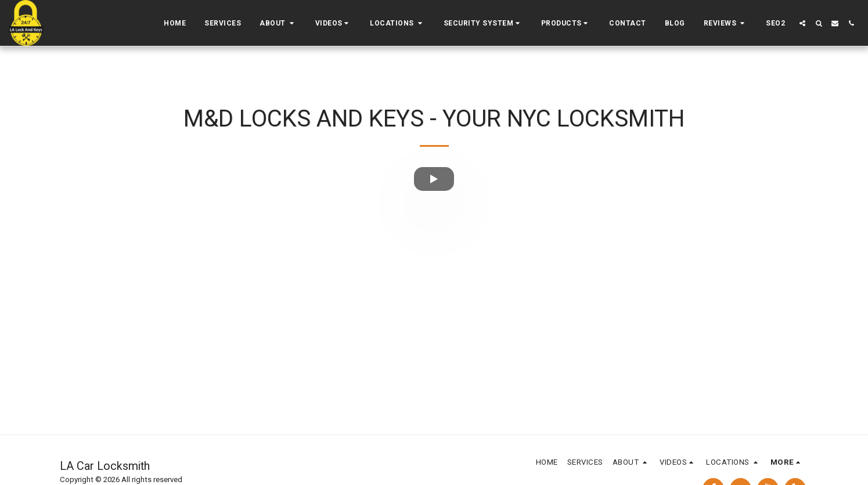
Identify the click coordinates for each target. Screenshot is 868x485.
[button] (278, 23)
